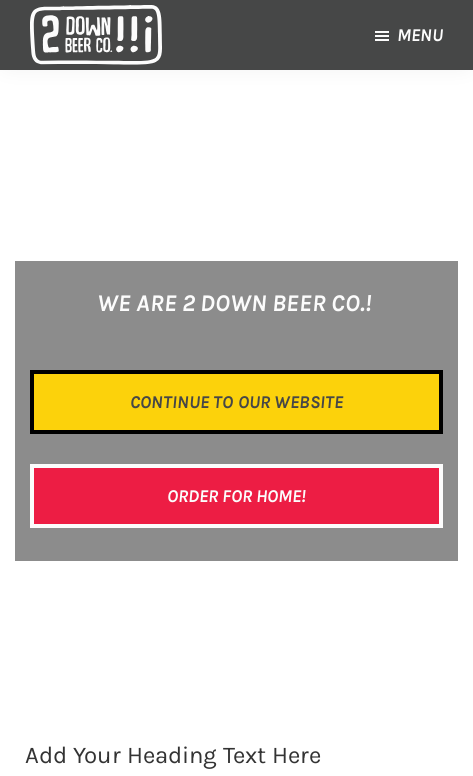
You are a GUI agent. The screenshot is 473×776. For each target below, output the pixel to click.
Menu (420, 35)
